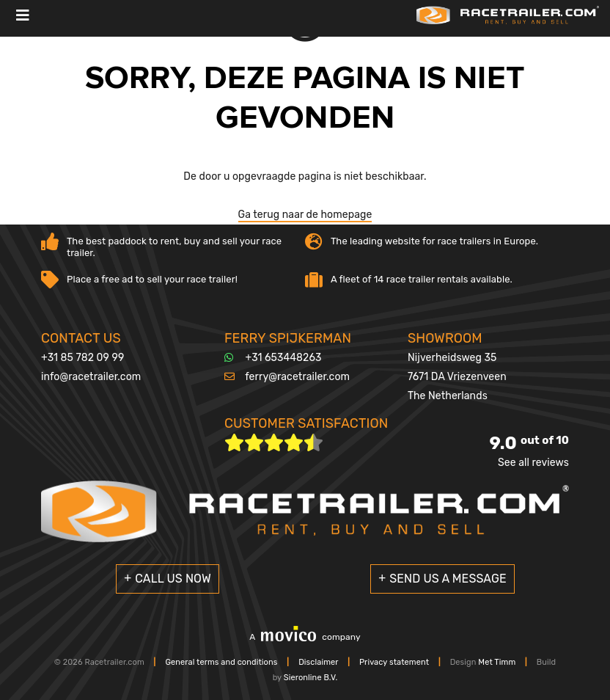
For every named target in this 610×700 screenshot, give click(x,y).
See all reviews (533, 463)
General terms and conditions (221, 662)
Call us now (173, 579)
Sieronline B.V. (311, 678)
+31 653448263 (284, 358)
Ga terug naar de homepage (305, 215)
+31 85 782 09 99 (82, 358)
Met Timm (497, 662)
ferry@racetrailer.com (297, 377)
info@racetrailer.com (91, 377)
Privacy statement (394, 662)
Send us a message (448, 579)
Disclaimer (318, 662)
